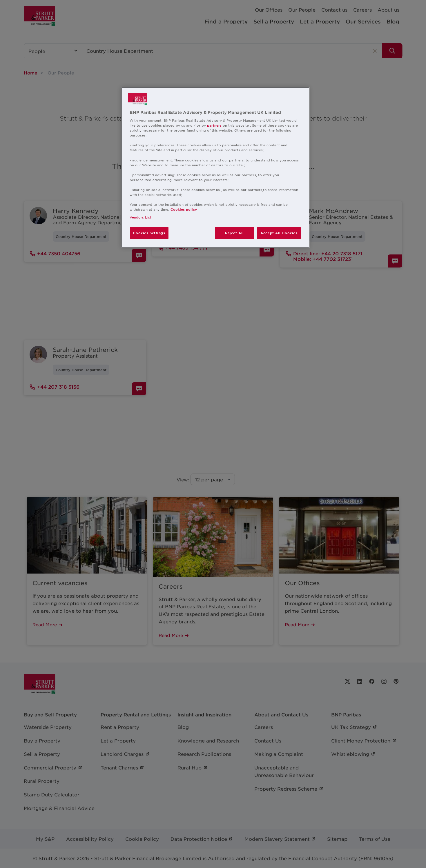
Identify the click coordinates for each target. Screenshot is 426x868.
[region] (215, 168)
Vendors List (141, 217)
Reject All (234, 233)
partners (214, 125)
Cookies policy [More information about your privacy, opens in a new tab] (184, 209)
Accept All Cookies (279, 233)
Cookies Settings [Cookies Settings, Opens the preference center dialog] (149, 233)
